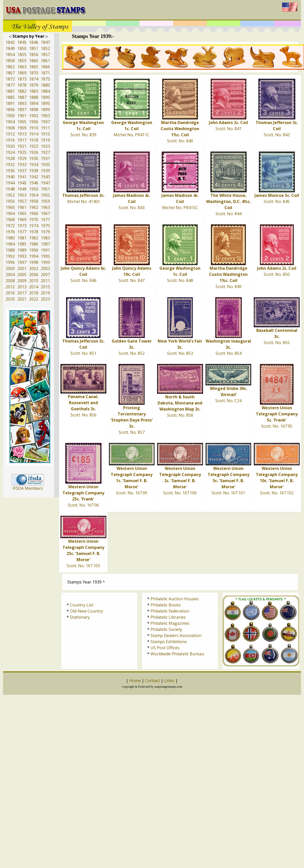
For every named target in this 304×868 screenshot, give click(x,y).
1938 (34, 171)
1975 (45, 226)
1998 (34, 262)
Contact (153, 681)
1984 (10, 244)
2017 (22, 293)
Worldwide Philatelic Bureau (177, 654)
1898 (34, 110)
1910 (34, 128)
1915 (45, 134)
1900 (10, 116)
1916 (10, 140)
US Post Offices (165, 648)
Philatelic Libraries (168, 617)
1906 (34, 122)
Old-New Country (86, 611)
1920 (10, 146)
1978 (34, 232)
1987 (45, 244)
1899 (45, 110)
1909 (22, 128)
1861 (45, 61)
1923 (45, 146)
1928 (10, 158)
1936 (10, 171)
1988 (10, 250)
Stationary (80, 617)
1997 (22, 262)
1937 (22, 171)
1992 (10, 256)
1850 (22, 48)
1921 (22, 146)
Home (135, 681)
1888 (34, 97)
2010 (34, 281)
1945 (22, 183)
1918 (34, 140)
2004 (10, 275)
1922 (34, 146)
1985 (22, 244)
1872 (10, 79)
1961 (22, 207)
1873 (22, 79)
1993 (22, 256)
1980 (10, 238)
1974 (34, 226)
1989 (22, 250)
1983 (45, 238)
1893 (22, 103)
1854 (10, 55)
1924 (10, 152)
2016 (10, 293)
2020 (10, 299)
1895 (45, 103)
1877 (10, 85)
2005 (22, 275)
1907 (45, 122)
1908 (10, 128)
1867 (10, 73)
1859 (22, 61)
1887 (22, 97)
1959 (45, 201)
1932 (10, 165)
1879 (34, 85)
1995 (45, 256)
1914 (34, 134)
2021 (22, 299)
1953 (22, 195)
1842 (10, 42)
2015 (45, 287)
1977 (22, 232)
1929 (22, 158)
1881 (10, 91)
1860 (34, 61)
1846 (34, 42)
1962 (34, 207)
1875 (45, 79)
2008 (10, 281)
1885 (10, 97)
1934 (34, 165)
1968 (10, 220)
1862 (10, 67)
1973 (22, 226)
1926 (34, 152)
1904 (10, 122)
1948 (10, 189)
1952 (10, 195)
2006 (34, 275)
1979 (45, 232)
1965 (22, 213)
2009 (22, 281)
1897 (22, 110)
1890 (45, 97)
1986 (34, 244)
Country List (82, 605)
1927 (45, 152)
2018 (34, 293)
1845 (22, 42)
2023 (45, 299)
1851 (34, 48)
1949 (22, 189)
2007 (45, 275)
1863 (22, 67)
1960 (10, 207)
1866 (45, 67)
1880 (45, 85)
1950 (34, 189)
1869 (22, 73)
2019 (45, 293)
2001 (22, 268)
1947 (45, 183)
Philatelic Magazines (170, 623)
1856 (34, 55)
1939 (45, 171)
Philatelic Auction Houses (175, 599)
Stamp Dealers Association (176, 635)
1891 (10, 103)
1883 (34, 91)
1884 (45, 91)
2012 (10, 287)
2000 (10, 268)
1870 (34, 73)
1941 (22, 177)
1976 (10, 232)
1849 (10, 48)
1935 (45, 165)
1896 (10, 110)
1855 (22, 55)
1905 (22, 122)
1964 (10, 213)
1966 (34, 213)
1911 (45, 128)
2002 (34, 268)
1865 (34, 67)
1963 (45, 207)
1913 (22, 134)
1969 (22, 220)
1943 (45, 177)
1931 (45, 158)
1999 (45, 262)
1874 (34, 79)
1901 (22, 116)
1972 (10, 226)
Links (169, 681)
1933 (22, 165)
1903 (45, 116)
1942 (34, 177)
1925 (22, 152)
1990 (34, 250)
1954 (34, 195)
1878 (22, 85)
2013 (22, 287)
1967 (45, 213)
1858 (10, 61)
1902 (34, 116)
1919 (45, 140)
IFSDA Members (28, 488)
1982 (34, 238)
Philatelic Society (166, 629)
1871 (45, 73)
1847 (45, 42)
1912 (10, 134)
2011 (45, 281)
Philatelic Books (166, 605)
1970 (34, 220)
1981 (22, 238)
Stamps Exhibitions (169, 642)
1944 (10, 183)
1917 (22, 140)
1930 (34, 158)
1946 (34, 183)
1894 (34, 103)
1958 (34, 201)
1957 (22, 201)
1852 (45, 48)
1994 (34, 256)
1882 (22, 91)
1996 (10, 262)
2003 (45, 268)
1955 (45, 195)
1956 (10, 201)
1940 (10, 177)
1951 (45, 189)
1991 (45, 250)
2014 (34, 287)
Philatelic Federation (170, 611)
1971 (45, 220)
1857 (45, 55)
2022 (34, 299)
